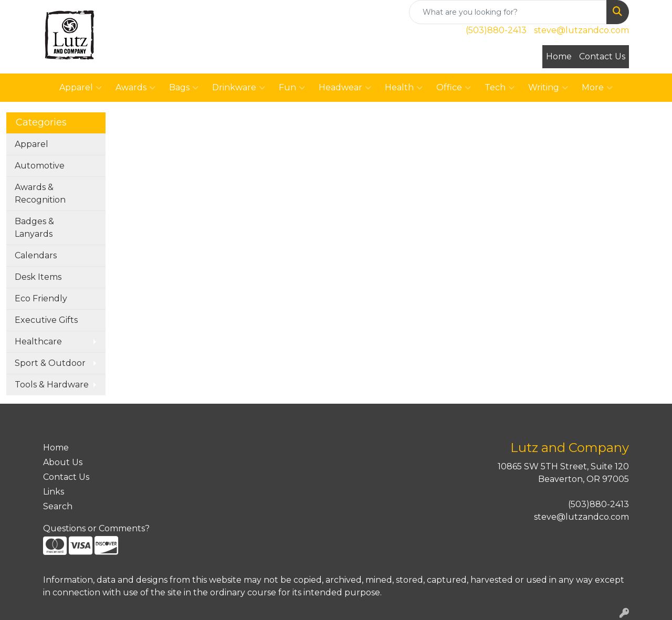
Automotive (40, 166)
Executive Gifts (46, 320)
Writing (548, 88)
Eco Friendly (41, 298)
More (597, 88)
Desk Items (38, 277)
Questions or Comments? (96, 528)
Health (404, 88)
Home (559, 56)
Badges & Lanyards (34, 228)
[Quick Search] (508, 12)
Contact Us (602, 56)
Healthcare (38, 341)
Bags (184, 88)
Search (58, 506)
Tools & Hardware (52, 385)
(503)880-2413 (496, 30)
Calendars (36, 255)
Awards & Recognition (40, 193)
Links (54, 492)
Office (454, 88)
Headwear (345, 88)
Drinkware (239, 88)
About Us (63, 462)
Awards (135, 88)
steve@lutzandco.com (581, 30)
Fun (292, 88)
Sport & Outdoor (50, 363)
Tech (500, 88)
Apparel (81, 88)
